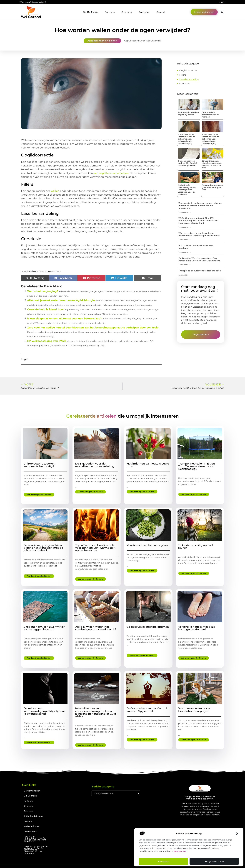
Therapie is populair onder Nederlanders (200, 271)
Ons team (144, 12)
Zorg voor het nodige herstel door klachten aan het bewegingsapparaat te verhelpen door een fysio (93, 328)
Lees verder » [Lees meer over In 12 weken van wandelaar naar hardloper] (185, 252)
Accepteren (163, 861)
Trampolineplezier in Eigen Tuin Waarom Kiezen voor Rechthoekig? (197, 466)
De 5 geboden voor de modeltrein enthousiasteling (95, 465)
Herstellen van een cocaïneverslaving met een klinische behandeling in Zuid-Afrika (96, 712)
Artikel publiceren (33, 816)
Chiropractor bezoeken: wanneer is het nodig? (39, 465)
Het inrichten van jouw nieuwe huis (148, 465)
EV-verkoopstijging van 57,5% (47, 341)
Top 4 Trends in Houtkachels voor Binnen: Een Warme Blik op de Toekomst (95, 548)
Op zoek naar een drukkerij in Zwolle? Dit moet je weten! (187, 163)
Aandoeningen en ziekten (102, 41)
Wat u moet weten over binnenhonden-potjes (194, 710)
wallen (55, 191)
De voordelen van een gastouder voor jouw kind (212, 187)
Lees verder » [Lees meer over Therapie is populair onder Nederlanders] (185, 275)
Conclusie (185, 84)
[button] (237, 834)
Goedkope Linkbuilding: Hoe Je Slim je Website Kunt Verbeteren (35, 839)
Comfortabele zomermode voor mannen (210, 115)
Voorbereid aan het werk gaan (147, 545)
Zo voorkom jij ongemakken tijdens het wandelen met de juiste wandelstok (43, 548)
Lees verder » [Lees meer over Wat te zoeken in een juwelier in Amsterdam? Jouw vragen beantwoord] (185, 240)
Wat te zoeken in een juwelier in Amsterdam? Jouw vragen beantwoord (199, 234)
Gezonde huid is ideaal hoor (45, 309)
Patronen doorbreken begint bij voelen (188, 113)
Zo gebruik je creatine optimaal (148, 627)
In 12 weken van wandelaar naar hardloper (196, 247)
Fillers (183, 75)
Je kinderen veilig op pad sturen (196, 546)
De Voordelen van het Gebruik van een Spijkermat (147, 710)
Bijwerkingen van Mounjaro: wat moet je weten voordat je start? (212, 164)
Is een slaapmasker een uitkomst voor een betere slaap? (64, 318)
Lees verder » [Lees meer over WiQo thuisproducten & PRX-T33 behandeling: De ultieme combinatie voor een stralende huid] (185, 227)
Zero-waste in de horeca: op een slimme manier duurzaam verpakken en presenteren (200, 206)
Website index (31, 826)
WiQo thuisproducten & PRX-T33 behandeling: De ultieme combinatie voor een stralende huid (198, 221)
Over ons (126, 12)
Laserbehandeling (189, 79)
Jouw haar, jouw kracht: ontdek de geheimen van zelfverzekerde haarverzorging (186, 139)
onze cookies (180, 851)
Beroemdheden (32, 791)
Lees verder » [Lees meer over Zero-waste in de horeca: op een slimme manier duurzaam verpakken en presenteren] (185, 212)
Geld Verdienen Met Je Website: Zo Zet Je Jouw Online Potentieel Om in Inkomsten (36, 850)
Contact (161, 12)
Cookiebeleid (31, 831)
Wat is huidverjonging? (43, 291)
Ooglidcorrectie (188, 70)
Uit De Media (91, 12)
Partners (110, 12)
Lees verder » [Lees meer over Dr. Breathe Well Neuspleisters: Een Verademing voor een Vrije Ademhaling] (185, 265)
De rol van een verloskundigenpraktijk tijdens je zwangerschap (44, 711)
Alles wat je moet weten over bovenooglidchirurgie (61, 300)
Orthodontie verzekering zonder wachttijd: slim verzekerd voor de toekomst (187, 190)
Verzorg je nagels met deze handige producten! (197, 628)
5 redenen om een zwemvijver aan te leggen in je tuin (44, 628)
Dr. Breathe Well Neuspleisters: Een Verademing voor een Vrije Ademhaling (199, 259)
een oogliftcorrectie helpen (111, 173)
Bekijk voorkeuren (214, 861)
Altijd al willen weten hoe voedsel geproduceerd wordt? (96, 628)
